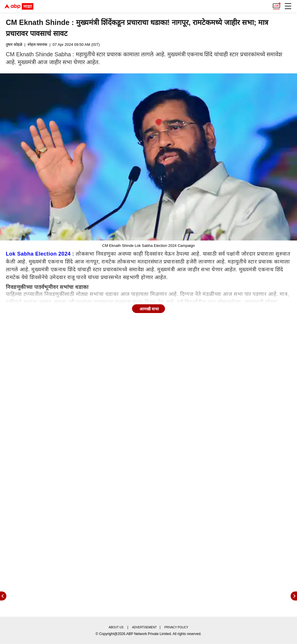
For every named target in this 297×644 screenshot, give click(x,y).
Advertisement (145, 627)
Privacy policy (176, 627)
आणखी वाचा (149, 309)
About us (116, 627)
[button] (288, 6)
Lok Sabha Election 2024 (38, 254)
